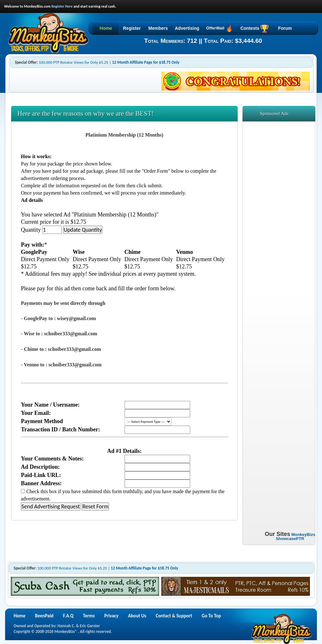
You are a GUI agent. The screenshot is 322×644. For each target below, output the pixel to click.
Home (106, 28)
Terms (89, 616)
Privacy (111, 616)
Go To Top (211, 616)
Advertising (187, 28)
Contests (254, 29)
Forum (285, 28)
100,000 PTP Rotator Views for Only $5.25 (74, 62)
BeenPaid (44, 616)
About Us (137, 616)
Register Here (62, 6)
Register (132, 28)
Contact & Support (174, 616)
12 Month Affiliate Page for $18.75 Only (146, 62)
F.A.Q (68, 616)
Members (158, 28)
